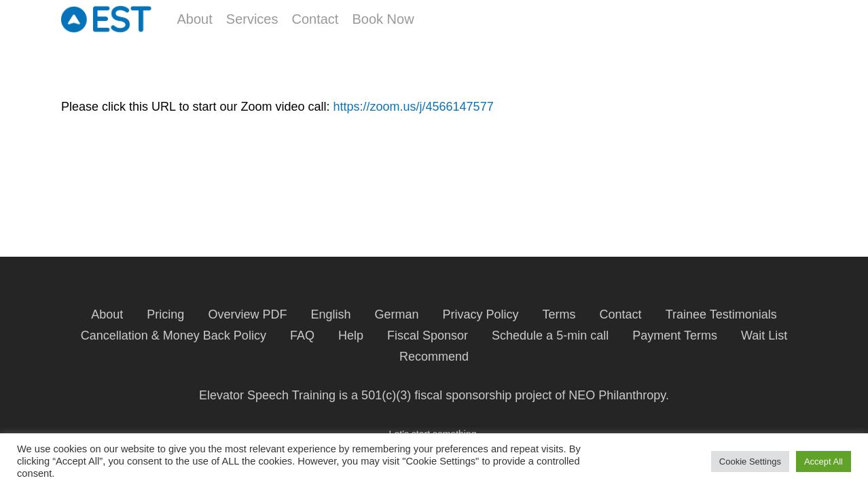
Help (351, 336)
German (396, 314)
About (107, 314)
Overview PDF (247, 314)
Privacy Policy (481, 314)
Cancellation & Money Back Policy (174, 336)
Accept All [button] (824, 461)
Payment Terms (675, 336)
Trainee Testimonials (721, 314)
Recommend (434, 357)
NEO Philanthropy (617, 395)
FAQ (302, 336)
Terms (559, 314)
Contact (621, 314)
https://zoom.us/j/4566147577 (413, 107)
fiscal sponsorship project (483, 395)
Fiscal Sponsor (428, 336)
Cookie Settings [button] (750, 461)
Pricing (165, 314)
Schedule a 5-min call (550, 336)
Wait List (764, 336)
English (330, 314)
